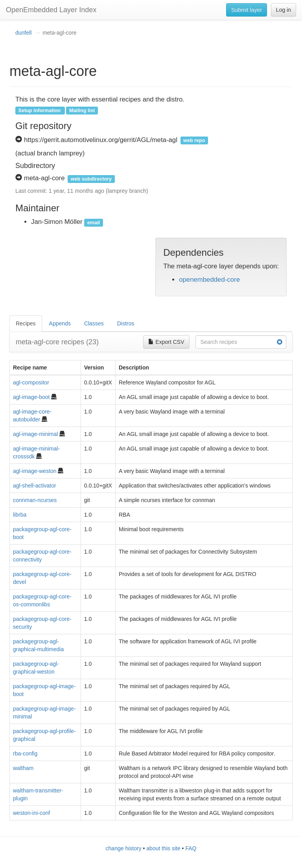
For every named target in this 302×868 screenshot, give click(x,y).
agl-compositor (31, 382)
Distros (126, 323)
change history (124, 848)
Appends (60, 323)
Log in (284, 10)
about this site (163, 848)
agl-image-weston (35, 471)
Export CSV (166, 342)
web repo (194, 140)
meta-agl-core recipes (57, 342)
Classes (94, 323)
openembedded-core (209, 280)
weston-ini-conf (31, 813)
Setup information (40, 111)
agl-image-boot (31, 397)
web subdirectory (91, 179)
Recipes (26, 323)
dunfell (23, 33)
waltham (23, 768)
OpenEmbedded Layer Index (51, 10)
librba (20, 515)
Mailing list (82, 111)
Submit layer (247, 10)
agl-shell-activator (35, 486)
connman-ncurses (35, 500)
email (94, 222)
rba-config (25, 753)
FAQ (191, 848)
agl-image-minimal (35, 434)
